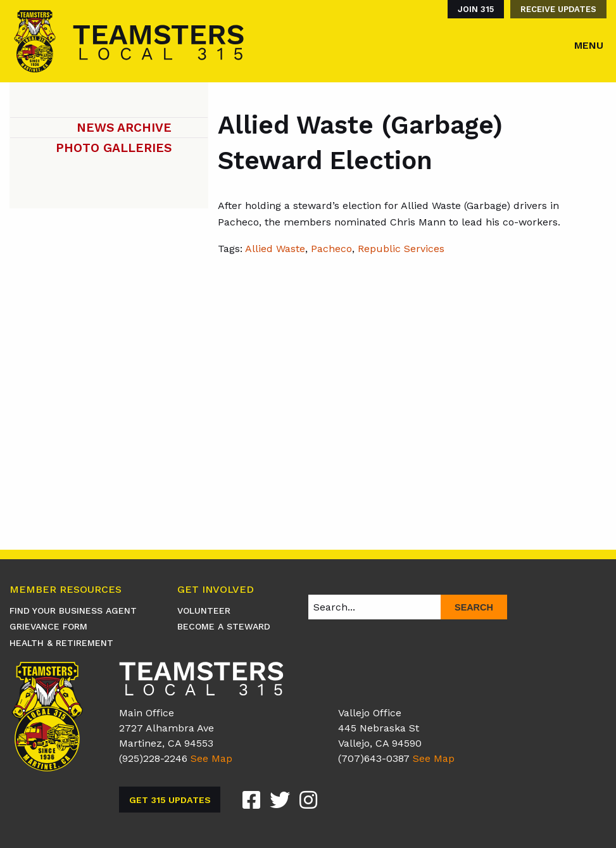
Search (474, 607)
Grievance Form (48, 626)
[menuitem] (473, 9)
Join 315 (476, 9)
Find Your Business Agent (73, 611)
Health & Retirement (61, 643)
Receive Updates (558, 9)
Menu (589, 45)
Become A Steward (224, 626)
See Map (211, 758)
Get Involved (216, 590)
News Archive (124, 128)
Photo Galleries (114, 148)
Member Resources (66, 590)
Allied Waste (275, 249)
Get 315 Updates (170, 800)
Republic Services (401, 249)
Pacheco (331, 249)
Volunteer (204, 611)
